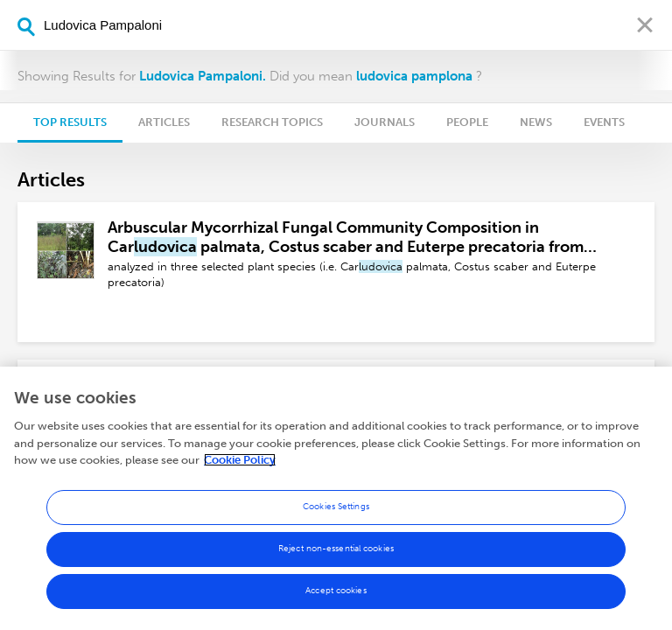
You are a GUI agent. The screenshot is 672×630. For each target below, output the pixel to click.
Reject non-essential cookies (336, 549)
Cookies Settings (336, 507)
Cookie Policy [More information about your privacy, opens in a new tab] (240, 460)
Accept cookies (336, 591)
